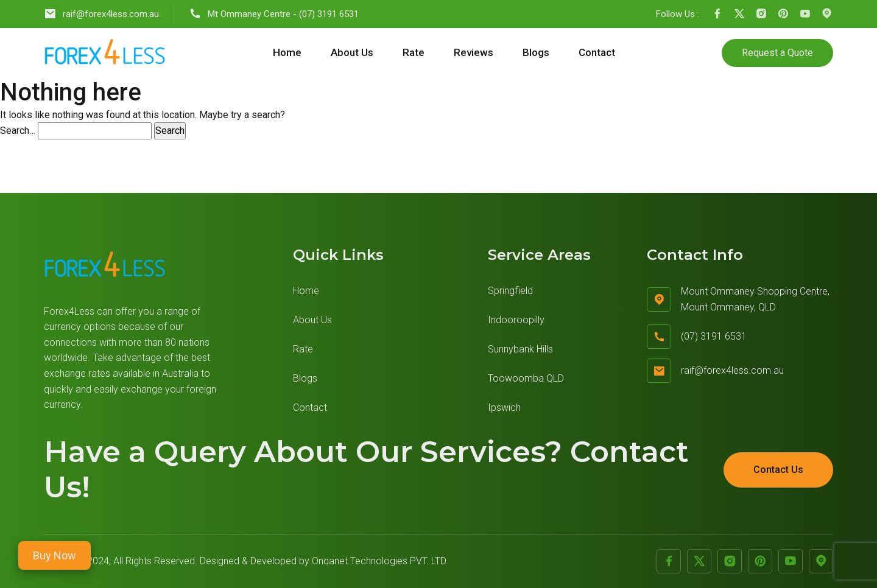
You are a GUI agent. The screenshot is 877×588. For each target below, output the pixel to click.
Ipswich (504, 408)
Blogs (536, 52)
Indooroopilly (516, 320)
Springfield (510, 291)
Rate (414, 52)
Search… (18, 131)
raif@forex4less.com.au (101, 13)
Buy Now (55, 555)
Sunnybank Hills (520, 349)
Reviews (474, 52)
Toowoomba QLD (526, 378)
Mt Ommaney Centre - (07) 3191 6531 (274, 13)
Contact (597, 52)
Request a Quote (777, 53)
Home (287, 52)
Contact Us (778, 470)
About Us (352, 52)
